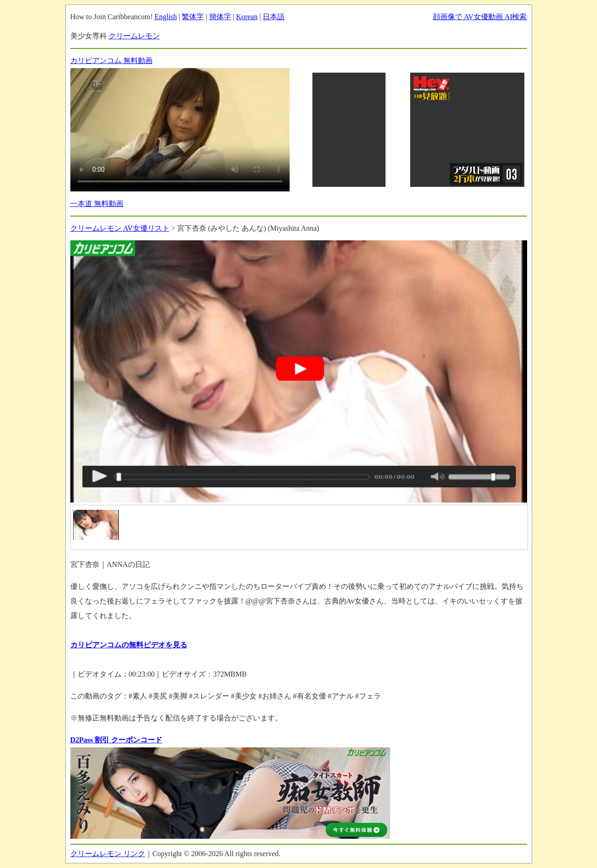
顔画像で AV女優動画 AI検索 (480, 17)
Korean (247, 17)
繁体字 (193, 17)
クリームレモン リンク (108, 854)
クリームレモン (134, 36)
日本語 (274, 17)
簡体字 (220, 17)
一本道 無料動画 (97, 204)
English (166, 17)
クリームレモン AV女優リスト (120, 228)
